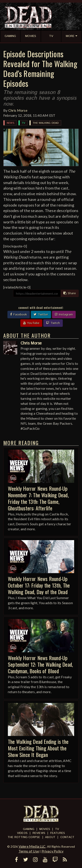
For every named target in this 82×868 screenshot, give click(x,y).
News (10, 123)
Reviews (39, 833)
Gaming (29, 829)
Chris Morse (18, 110)
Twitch (53, 323)
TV (24, 123)
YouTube (31, 323)
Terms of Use (29, 851)
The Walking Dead (46, 123)
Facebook (19, 315)
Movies (45, 829)
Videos (22, 833)
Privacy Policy (53, 851)
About (50, 837)
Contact (67, 837)
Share (70, 293)
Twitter (41, 315)
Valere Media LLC (32, 846)
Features (58, 833)
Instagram (64, 315)
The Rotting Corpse (24, 837)
